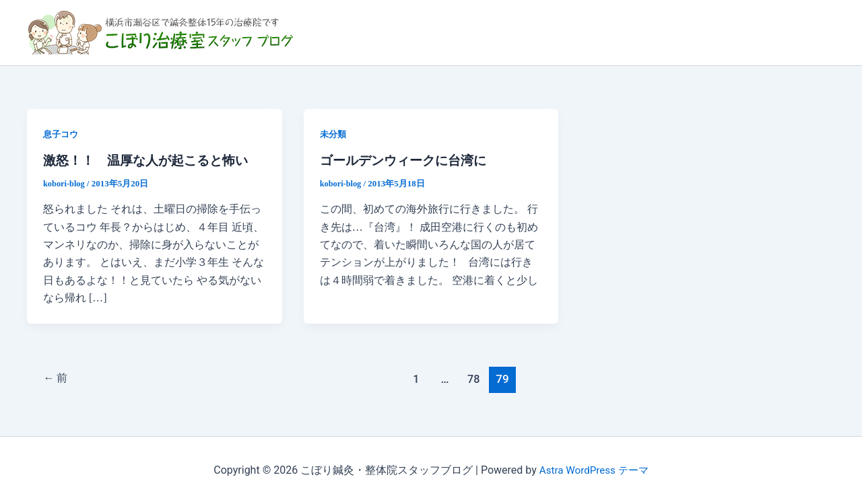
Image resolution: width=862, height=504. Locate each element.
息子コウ (62, 134)
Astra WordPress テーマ (594, 470)
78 (476, 378)
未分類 (334, 134)
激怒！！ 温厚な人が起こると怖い (151, 160)
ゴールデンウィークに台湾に (407, 160)
